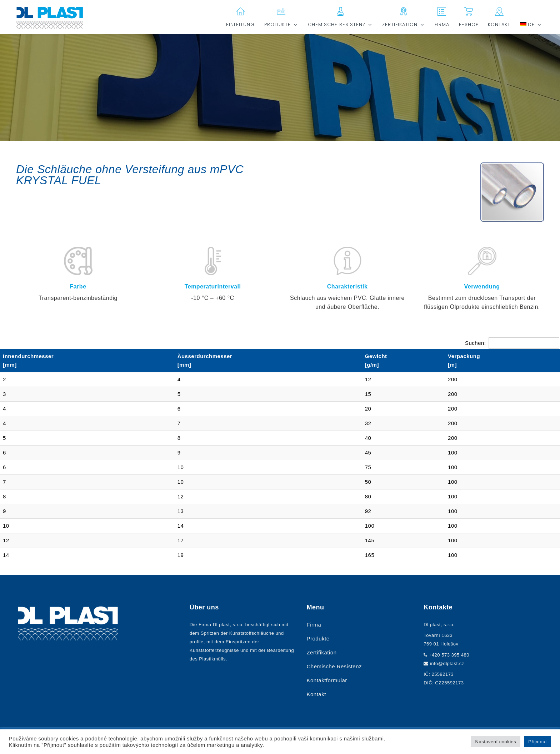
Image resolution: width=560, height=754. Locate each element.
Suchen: (512, 343)
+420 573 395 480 (449, 655)
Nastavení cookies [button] (496, 742)
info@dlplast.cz (447, 663)
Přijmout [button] (537, 742)
